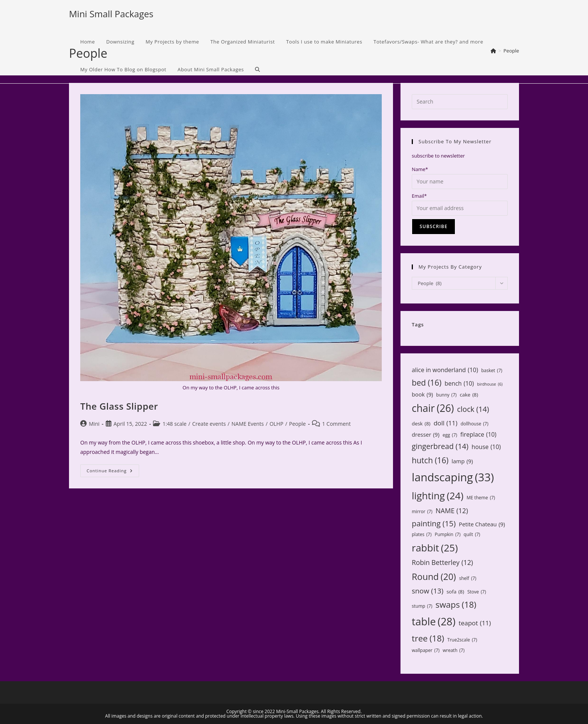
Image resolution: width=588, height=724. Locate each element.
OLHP (277, 424)
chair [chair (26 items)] (433, 409)
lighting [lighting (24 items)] (438, 496)
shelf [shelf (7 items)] (468, 578)
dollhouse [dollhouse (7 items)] (474, 424)
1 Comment (336, 424)
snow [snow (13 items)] (427, 591)
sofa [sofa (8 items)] (455, 592)
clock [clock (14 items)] (473, 409)
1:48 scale (174, 424)
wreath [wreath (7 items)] (453, 650)
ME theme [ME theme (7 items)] (481, 498)
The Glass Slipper (119, 406)
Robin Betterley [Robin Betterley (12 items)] (442, 562)
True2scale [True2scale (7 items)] (462, 640)
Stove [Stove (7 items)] (477, 592)
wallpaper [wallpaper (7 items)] (426, 650)
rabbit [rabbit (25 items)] (435, 548)
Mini (94, 424)
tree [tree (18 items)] (428, 638)
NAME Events (247, 424)
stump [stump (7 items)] (422, 606)
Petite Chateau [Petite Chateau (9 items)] (482, 524)
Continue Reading (113, 472)
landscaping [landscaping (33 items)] (453, 477)
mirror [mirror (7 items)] (422, 512)
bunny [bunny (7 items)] (446, 395)
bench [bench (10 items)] (459, 384)
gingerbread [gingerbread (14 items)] (440, 446)
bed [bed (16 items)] (427, 383)
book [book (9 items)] (422, 394)
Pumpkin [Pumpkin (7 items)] (448, 535)
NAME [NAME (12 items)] (451, 511)
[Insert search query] (460, 102)
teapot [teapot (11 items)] (475, 623)
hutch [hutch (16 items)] (430, 460)
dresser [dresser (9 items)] (426, 435)
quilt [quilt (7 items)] (472, 535)
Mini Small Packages (111, 14)
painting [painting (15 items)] (434, 523)
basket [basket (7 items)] (492, 371)
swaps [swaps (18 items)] (456, 605)
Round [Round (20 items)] (434, 577)
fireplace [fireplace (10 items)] (478, 435)
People (298, 424)
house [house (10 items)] (486, 447)
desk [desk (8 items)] (421, 424)
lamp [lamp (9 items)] (462, 461)
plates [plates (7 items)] (422, 535)
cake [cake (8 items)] (469, 395)
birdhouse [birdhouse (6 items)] (490, 384)
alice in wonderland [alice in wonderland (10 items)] (445, 370)
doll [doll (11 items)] (445, 423)
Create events (209, 424)
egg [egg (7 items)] (450, 435)
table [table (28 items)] (434, 621)
